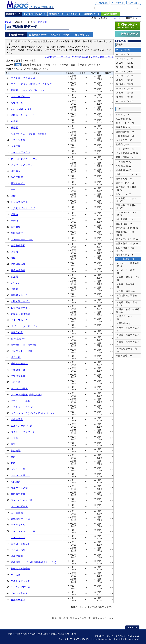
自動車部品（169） (126, 219)
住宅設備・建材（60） (128, 228)
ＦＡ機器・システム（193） (126, 200)
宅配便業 (16, 482)
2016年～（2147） (126, 63)
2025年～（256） (125, 101)
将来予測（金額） (69, 65)
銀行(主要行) (18, 339)
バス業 (14, 438)
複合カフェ (17, 103)
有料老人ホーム (19, 295)
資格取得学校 (18, 245)
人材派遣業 (17, 513)
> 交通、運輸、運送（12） (126, 304)
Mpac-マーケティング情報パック (112, 636)
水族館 (14, 121)
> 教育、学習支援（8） (125, 286)
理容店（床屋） (19, 550)
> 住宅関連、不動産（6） (126, 297)
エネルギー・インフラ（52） (127, 214)
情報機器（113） (125, 166)
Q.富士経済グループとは (57, 57)
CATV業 (15, 283)
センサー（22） (124, 194)
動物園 (14, 128)
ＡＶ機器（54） (124, 162)
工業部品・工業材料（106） (126, 207)
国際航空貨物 (18, 494)
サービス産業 (40, 22)
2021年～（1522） (126, 84)
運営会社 (12, 634)
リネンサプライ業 (21, 581)
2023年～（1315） (126, 93)
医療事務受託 (18, 270)
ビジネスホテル (19, 202)
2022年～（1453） (126, 88)
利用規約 (43, 634)
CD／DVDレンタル (21, 109)
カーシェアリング (21, 475)
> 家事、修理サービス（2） (128, 329)
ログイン (114, 18)
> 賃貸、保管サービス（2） (128, 336)
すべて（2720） (124, 50)
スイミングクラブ (21, 152)
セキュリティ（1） (126, 255)
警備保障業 (17, 419)
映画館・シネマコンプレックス (28, 90)
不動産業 (16, 382)
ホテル (14, 190)
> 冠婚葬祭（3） (125, 323)
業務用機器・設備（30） (125, 234)
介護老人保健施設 (21, 314)
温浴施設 (16, 171)
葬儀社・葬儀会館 (21, 568)
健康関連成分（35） (126, 132)
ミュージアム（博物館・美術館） (29, 134)
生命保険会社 (18, 370)
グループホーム (19, 320)
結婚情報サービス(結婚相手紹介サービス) (34, 562)
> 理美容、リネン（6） (125, 318)
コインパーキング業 (22, 500)
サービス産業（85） (126, 259)
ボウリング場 (18, 140)
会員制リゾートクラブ (23, 208)
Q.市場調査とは (80, 57)
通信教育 (16, 227)
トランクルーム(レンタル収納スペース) (32, 413)
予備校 (14, 221)
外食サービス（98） (126, 123)
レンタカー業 (18, 469)
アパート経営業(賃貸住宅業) (26, 395)
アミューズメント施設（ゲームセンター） (34, 84)
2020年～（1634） (126, 80)
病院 (13, 258)
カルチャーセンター (22, 239)
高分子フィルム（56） (128, 239)
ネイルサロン (18, 537)
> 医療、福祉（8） (126, 291)
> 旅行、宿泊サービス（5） (128, 279)
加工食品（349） (125, 119)
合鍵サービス (18, 600)
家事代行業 (17, 332)
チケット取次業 (19, 593)
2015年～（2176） (126, 59)
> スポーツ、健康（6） (125, 272)
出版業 (14, 289)
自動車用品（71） (125, 224)
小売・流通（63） (125, 356)
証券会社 (16, 357)
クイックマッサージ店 (23, 531)
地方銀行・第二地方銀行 (24, 345)
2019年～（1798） (126, 76)
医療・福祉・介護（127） (125, 249)
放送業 (14, 277)
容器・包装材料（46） (128, 243)
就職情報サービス (21, 519)
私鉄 (13, 463)
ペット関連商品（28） (128, 153)
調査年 (26, 65)
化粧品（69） (123, 144)
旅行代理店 (17, 177)
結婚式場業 (17, 556)
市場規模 (36, 65)
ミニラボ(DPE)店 (20, 587)
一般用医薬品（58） (126, 136)
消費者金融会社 (19, 363)
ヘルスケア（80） (125, 140)
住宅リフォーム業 (21, 401)
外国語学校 (17, 233)
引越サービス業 (19, 488)
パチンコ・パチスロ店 (23, 78)
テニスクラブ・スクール (24, 159)
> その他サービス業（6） (126, 350)
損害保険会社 (18, 376)
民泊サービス (18, 183)
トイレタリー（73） (126, 149)
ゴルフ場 (16, 146)
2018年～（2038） (126, 71)
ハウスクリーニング (22, 407)
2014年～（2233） (126, 54)
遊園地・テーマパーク (23, 115)
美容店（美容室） (21, 544)
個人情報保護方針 (27, 634)
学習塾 (14, 214)
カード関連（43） (125, 179)
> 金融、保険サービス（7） (128, 343)
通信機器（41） (124, 170)
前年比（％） (50, 65)
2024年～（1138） (126, 97)
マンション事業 (19, 388)
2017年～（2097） (126, 67)
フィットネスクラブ (22, 165)
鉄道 (13, 444)
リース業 (16, 575)
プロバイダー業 (19, 506)
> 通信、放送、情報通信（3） (128, 311)
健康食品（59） (124, 127)
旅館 (13, 196)
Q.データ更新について (102, 57)
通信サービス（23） (126, 183)
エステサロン (18, 525)
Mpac (8, 22)
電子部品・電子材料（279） (126, 189)
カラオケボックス (21, 96)
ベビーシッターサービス (24, 326)
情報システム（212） (127, 174)
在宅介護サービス (21, 308)
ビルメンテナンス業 (22, 426)
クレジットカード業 (22, 351)
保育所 (14, 252)
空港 (13, 457)
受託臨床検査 (18, 264)
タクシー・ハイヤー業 (23, 432)
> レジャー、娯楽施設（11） (128, 265)
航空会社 (16, 451)
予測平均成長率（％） (91, 65)
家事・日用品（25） (126, 157)
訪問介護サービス (21, 301)
